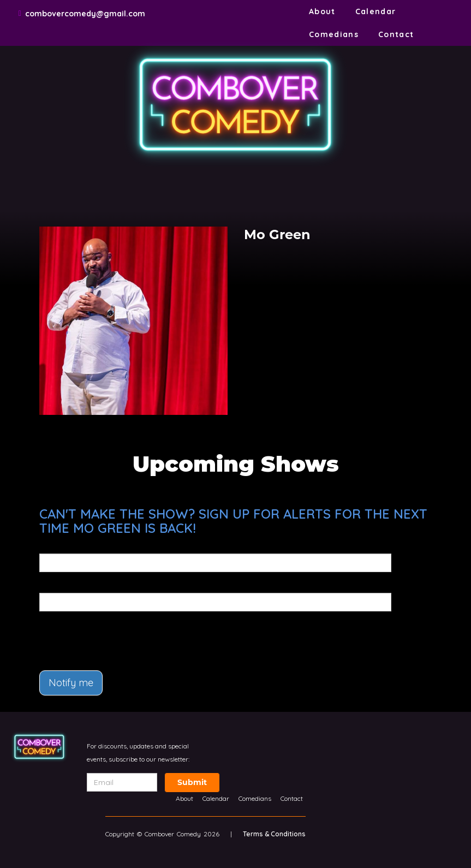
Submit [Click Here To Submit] (192, 782)
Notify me (71, 683)
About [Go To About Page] (322, 11)
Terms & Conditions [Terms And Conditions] (274, 834)
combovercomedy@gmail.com (85, 14)
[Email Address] (122, 782)
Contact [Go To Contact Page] (396, 34)
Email (50, 546)
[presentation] (103, 636)
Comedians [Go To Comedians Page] (334, 34)
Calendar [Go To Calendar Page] (376, 11)
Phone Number (68, 585)
